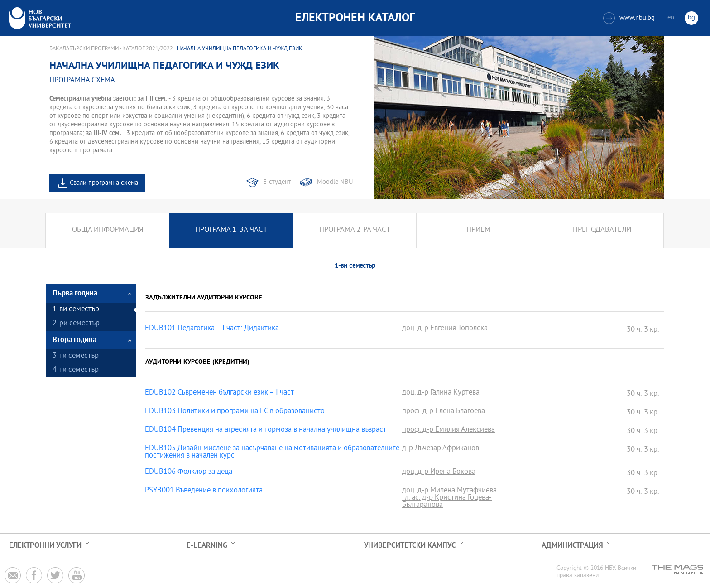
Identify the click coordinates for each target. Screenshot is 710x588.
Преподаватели (602, 230)
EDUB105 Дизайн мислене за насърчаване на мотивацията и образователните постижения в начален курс (272, 453)
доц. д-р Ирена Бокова (439, 472)
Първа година (75, 293)
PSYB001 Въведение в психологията (204, 491)
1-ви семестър (76, 310)
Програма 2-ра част (355, 230)
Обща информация (108, 230)
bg (691, 18)
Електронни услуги (45, 546)
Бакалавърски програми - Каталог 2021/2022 (111, 49)
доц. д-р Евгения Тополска (445, 329)
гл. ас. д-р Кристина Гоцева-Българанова (447, 502)
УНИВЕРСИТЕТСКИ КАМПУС (410, 546)
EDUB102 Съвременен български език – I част (219, 393)
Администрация (572, 546)
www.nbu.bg (629, 18)
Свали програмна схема (104, 183)
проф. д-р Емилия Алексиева (449, 430)
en (671, 18)
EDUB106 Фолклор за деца (189, 472)
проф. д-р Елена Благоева (444, 412)
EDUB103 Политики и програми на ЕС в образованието (235, 412)
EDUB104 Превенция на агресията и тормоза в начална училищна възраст (266, 430)
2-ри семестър (76, 324)
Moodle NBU (335, 182)
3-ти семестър (76, 356)
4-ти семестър (76, 370)
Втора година (74, 340)
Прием (478, 230)
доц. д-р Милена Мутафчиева (449, 491)
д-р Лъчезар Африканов (441, 449)
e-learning (207, 546)
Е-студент (277, 182)
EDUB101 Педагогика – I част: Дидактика (212, 329)
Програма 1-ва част (231, 230)
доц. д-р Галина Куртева (441, 393)
